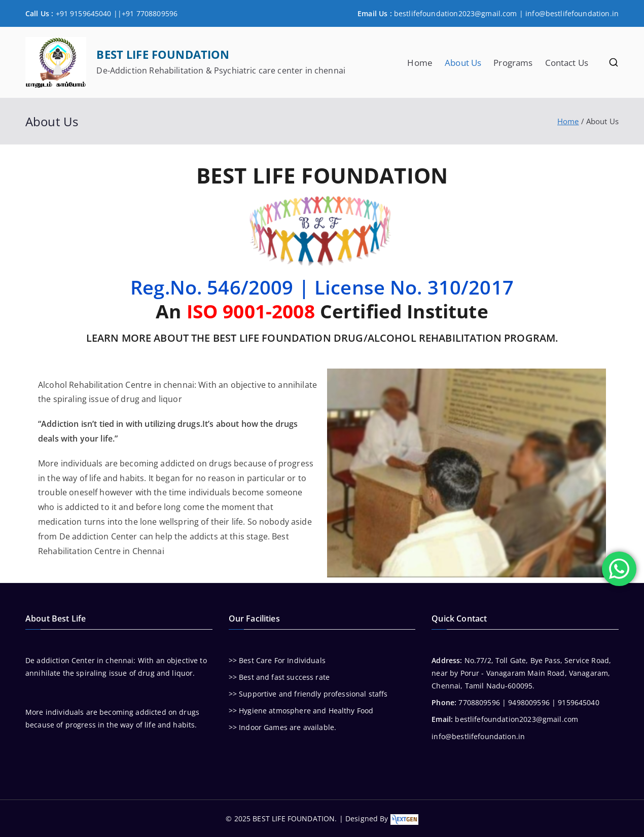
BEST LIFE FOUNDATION (163, 54)
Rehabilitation (96, 385)
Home (420, 63)
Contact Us (567, 63)
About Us (463, 63)
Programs (513, 63)
